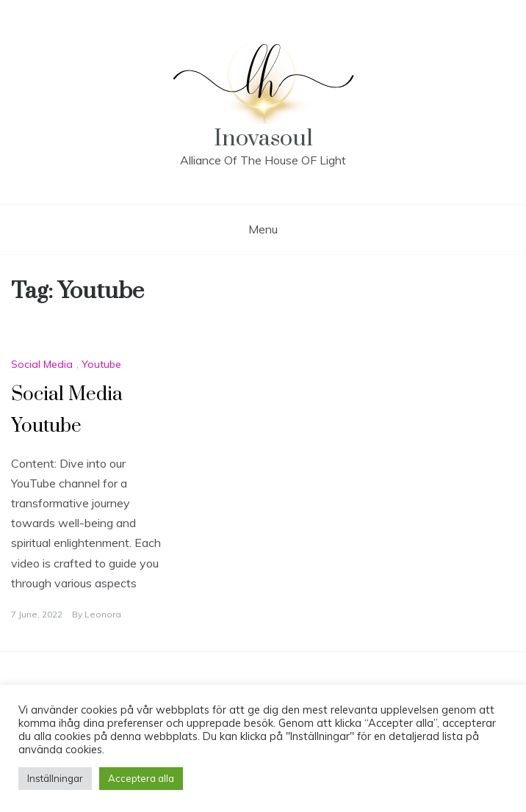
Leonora (103, 614)
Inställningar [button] (55, 778)
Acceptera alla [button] (141, 778)
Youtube (101, 364)
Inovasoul (263, 138)
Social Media (42, 364)
